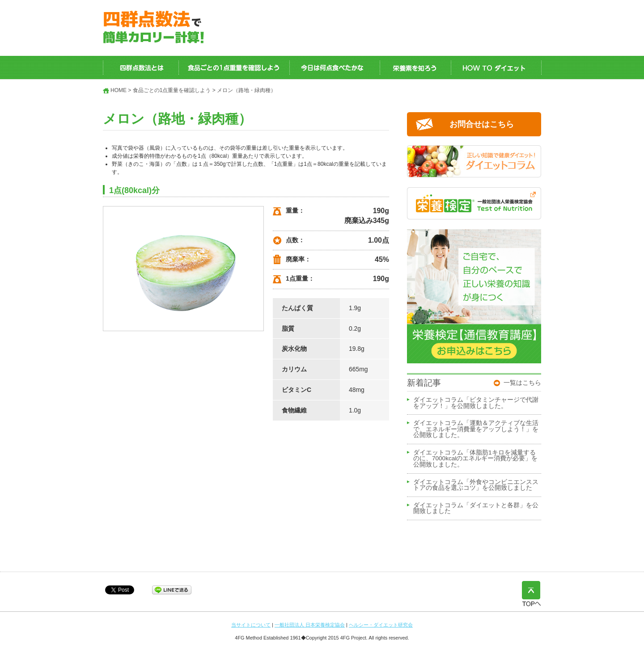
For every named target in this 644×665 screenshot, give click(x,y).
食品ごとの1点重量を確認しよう (172, 90)
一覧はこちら (522, 383)
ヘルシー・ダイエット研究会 (381, 625)
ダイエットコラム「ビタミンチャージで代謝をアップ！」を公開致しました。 (476, 403)
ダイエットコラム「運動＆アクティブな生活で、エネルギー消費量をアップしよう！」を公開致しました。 (476, 429)
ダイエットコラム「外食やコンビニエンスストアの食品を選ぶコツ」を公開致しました (476, 485)
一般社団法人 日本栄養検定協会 (310, 625)
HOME (119, 90)
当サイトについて (251, 625)
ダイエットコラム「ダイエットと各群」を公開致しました (476, 509)
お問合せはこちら (482, 124)
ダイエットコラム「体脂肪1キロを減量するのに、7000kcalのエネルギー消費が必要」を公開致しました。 (475, 459)
